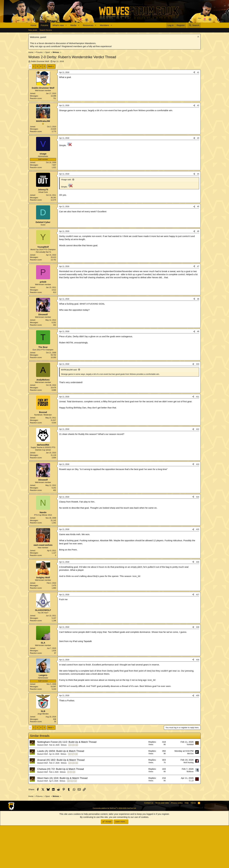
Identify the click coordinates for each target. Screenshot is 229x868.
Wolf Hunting (189, 805)
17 (73, 796)
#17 (198, 637)
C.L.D (191, 823)
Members (104, 25)
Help (187, 845)
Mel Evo (190, 796)
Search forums (46, 30)
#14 (198, 539)
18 (76, 796)
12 (75, 823)
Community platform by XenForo (114, 851)
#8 (198, 341)
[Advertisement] (114, 123)
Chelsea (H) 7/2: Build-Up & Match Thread (61, 811)
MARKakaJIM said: (69, 412)
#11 (198, 439)
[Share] (194, 72)
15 (73, 787)
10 (74, 814)
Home (33, 25)
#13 (198, 507)
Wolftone (190, 814)
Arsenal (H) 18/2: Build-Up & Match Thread (61, 802)
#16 (198, 604)
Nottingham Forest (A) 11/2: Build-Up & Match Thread (67, 784)
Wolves (64, 787)
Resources (88, 25)
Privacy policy (177, 845)
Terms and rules (162, 845)
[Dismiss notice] (198, 37)
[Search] (194, 25)
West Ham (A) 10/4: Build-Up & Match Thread (62, 821)
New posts (33, 30)
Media (73, 25)
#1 (198, 72)
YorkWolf (190, 787)
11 (72, 823)
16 (77, 787)
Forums (44, 25)
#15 (198, 572)
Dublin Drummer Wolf (40, 61)
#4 (198, 216)
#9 (198, 374)
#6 (198, 274)
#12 (198, 472)
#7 (198, 309)
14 (70, 787)
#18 (198, 670)
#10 (198, 407)
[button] (66, 25)
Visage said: (66, 222)
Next (50, 66)
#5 (198, 249)
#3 (198, 181)
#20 (198, 738)
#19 (198, 702)
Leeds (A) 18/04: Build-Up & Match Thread (61, 793)
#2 (198, 148)
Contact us (149, 845)
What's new (58, 25)
